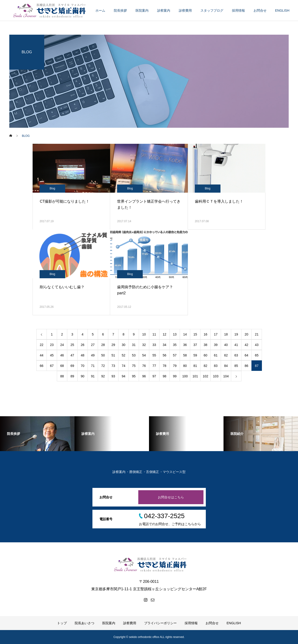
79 (175, 366)
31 (134, 345)
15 (195, 334)
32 (144, 345)
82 (206, 366)
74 (124, 366)
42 (247, 345)
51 (113, 355)
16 (206, 334)
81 (195, 366)
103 (216, 376)
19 (236, 334)
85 (236, 366)
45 (52, 355)
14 (185, 334)
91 (93, 376)
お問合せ (260, 10)
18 (226, 334)
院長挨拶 (120, 10)
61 (216, 355)
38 (206, 345)
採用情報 (238, 10)
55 (154, 355)
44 (42, 355)
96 (144, 376)
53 (134, 355)
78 (165, 366)
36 (185, 345)
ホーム (100, 10)
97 (154, 376)
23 (52, 345)
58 (185, 355)
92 (103, 376)
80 (185, 366)
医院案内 (142, 10)
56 (165, 355)
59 (195, 355)
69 (72, 366)
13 (175, 334)
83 (216, 366)
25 (72, 345)
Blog (52, 188)
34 (165, 345)
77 (154, 366)
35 (175, 345)
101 (195, 376)
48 (83, 355)
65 (257, 355)
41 (236, 345)
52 (124, 355)
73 (113, 366)
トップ (62, 623)
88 (62, 376)
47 (72, 355)
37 (195, 345)
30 (124, 345)
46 (62, 355)
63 (236, 355)
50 (103, 355)
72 (103, 366)
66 (42, 366)
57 (175, 355)
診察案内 (164, 10)
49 (93, 355)
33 (154, 345)
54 (144, 355)
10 (144, 334)
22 (42, 345)
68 (62, 366)
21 (257, 334)
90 (83, 376)
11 (154, 334)
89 (72, 376)
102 (205, 376)
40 (226, 345)
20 (247, 334)
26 (83, 345)
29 (113, 345)
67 (52, 366)
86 (247, 366)
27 (93, 345)
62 (226, 355)
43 (257, 345)
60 (206, 355)
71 (93, 366)
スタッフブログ (212, 10)
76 (144, 366)
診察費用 (185, 10)
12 (165, 334)
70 (83, 366)
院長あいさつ (85, 623)
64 (247, 355)
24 (62, 345)
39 (216, 345)
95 (134, 376)
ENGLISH (282, 10)
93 (113, 376)
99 (175, 376)
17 (216, 334)
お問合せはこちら (171, 497)
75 (134, 366)
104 (226, 376)
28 (103, 345)
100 (185, 376)
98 (165, 376)
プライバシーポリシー (160, 623)
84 (226, 366)
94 (124, 376)
